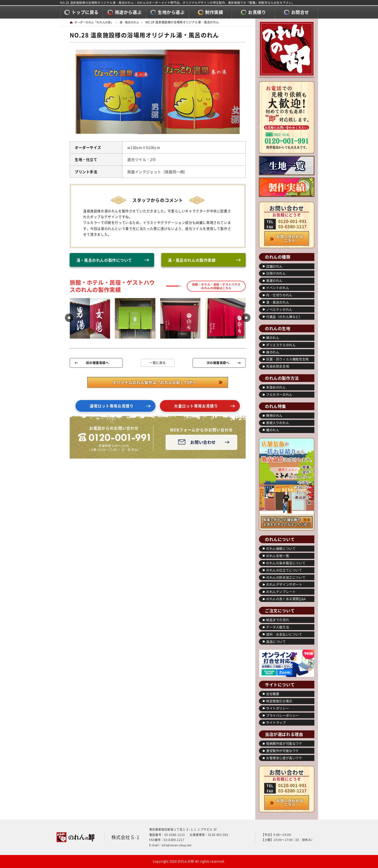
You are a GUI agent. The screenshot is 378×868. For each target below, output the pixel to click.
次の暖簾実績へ (218, 364)
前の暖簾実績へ (97, 364)
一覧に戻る (158, 364)
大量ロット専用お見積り (196, 408)
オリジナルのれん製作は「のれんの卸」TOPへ (155, 384)
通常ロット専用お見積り (112, 408)
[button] (67, 320)
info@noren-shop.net (177, 845)
